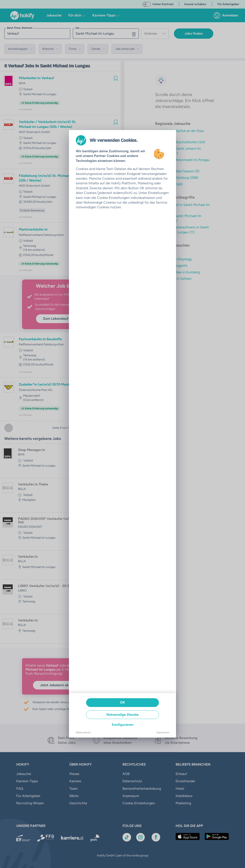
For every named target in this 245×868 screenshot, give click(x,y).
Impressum (163, 732)
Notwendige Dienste (122, 715)
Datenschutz (83, 732)
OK (122, 702)
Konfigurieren (123, 725)
